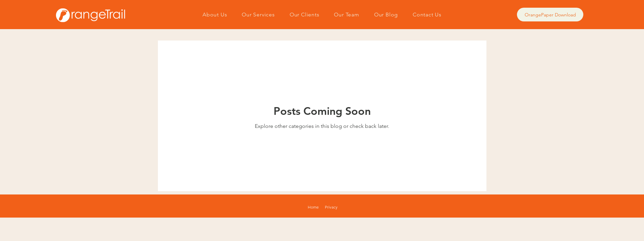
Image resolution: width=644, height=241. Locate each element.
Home (313, 207)
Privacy (331, 207)
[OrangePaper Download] (550, 15)
